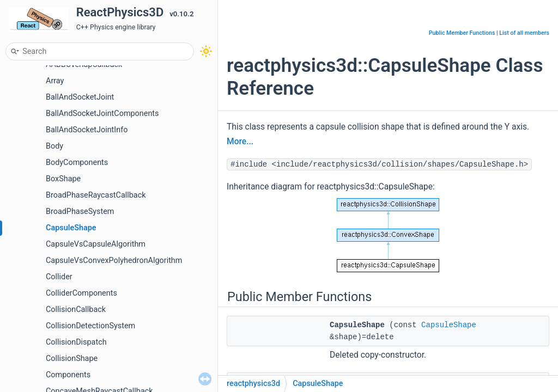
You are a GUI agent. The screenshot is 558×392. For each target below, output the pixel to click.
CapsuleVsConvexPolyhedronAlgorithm (114, 261)
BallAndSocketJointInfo (87, 130)
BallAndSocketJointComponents (102, 114)
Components (68, 375)
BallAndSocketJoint (80, 97)
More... (240, 142)
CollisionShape (72, 359)
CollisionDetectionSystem (90, 326)
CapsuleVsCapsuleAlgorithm (96, 244)
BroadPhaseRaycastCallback (96, 195)
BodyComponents (77, 163)
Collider (59, 277)
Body (54, 146)
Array (55, 81)
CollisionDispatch (76, 342)
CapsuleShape (71, 228)
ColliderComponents (81, 293)
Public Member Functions (462, 33)
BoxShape (63, 179)
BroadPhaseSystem (80, 212)
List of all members (524, 33)
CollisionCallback (76, 310)
